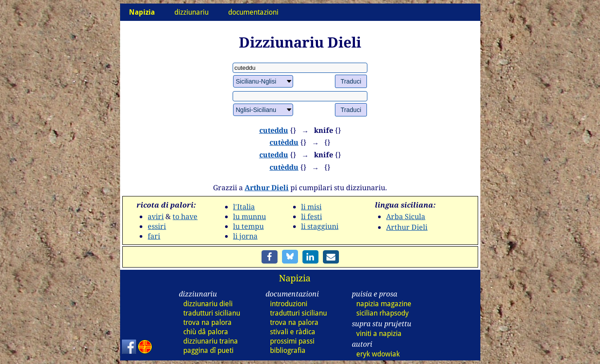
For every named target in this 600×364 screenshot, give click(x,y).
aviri (156, 216)
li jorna (245, 236)
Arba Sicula (406, 216)
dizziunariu (191, 12)
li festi (312, 216)
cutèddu (284, 142)
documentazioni (253, 12)
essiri (157, 226)
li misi (311, 207)
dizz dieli (208, 304)
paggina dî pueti (208, 350)
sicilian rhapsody (383, 313)
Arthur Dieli (267, 188)
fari (154, 236)
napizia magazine (384, 304)
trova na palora (207, 322)
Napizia (295, 278)
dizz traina (211, 341)
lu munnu (250, 216)
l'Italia (244, 207)
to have (185, 216)
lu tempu (248, 226)
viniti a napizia (379, 334)
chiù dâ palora (206, 332)
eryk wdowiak (378, 354)
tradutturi (212, 313)
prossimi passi (292, 341)
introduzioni (289, 304)
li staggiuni (320, 226)
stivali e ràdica (293, 332)
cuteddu (274, 130)
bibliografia (288, 350)
